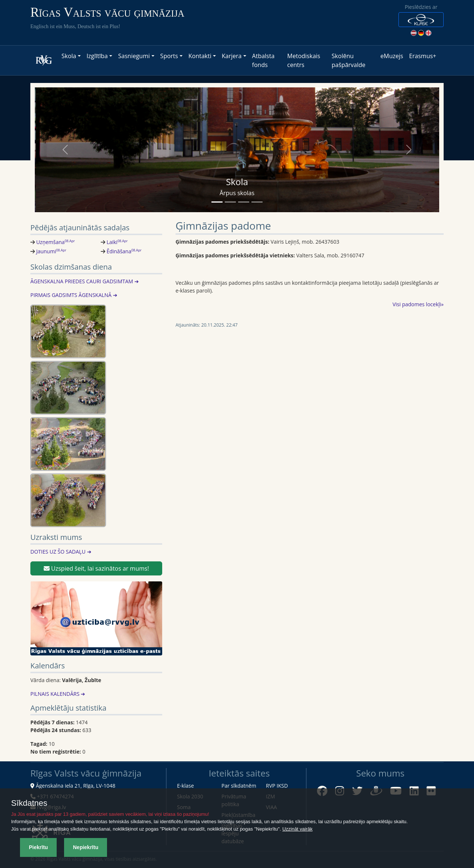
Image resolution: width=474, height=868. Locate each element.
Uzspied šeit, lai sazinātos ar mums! (96, 568)
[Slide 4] (257, 202)
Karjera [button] (232, 56)
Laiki (117, 242)
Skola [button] (69, 56)
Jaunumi (51, 251)
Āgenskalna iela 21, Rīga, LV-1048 (76, 786)
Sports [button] (169, 56)
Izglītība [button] (97, 56)
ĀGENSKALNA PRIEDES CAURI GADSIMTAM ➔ (85, 281)
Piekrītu (38, 847)
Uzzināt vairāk (297, 829)
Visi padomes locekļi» (418, 304)
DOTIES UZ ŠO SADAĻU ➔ (61, 552)
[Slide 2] (230, 202)
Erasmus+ (423, 56)
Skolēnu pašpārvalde (349, 60)
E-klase (186, 786)
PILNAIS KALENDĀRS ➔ (58, 694)
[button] (421, 20)
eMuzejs (392, 56)
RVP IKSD (277, 786)
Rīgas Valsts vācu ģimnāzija (107, 12)
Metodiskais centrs (304, 60)
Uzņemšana (56, 242)
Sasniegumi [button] (134, 56)
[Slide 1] (217, 202)
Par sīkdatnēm (239, 786)
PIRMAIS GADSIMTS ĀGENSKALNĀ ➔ (74, 295)
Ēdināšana (124, 251)
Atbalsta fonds (263, 60)
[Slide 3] (244, 202)
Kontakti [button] (200, 56)
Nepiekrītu (86, 847)
